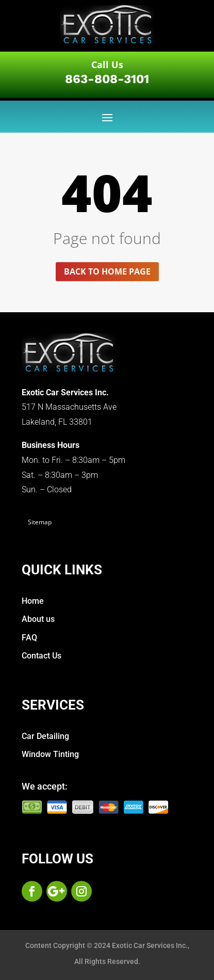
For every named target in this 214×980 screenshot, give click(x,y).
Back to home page (107, 271)
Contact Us (42, 656)
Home (33, 601)
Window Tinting (50, 754)
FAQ (29, 638)
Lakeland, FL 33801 (57, 422)
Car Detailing (45, 736)
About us (38, 619)
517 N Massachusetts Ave (69, 407)
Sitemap (40, 522)
